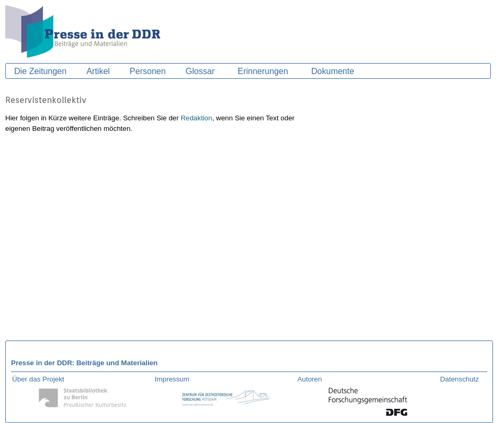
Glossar (200, 71)
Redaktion (196, 118)
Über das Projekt (38, 379)
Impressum (172, 379)
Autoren (309, 379)
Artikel (98, 71)
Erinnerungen (263, 71)
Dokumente (333, 71)
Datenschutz (459, 379)
